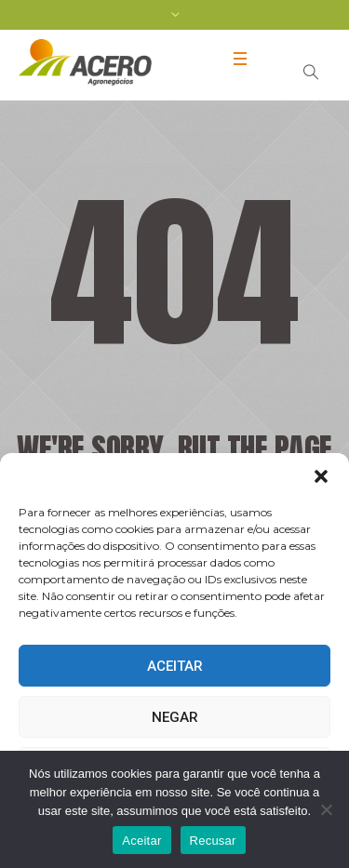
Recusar (213, 841)
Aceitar (175, 666)
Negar (175, 717)
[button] (321, 476)
